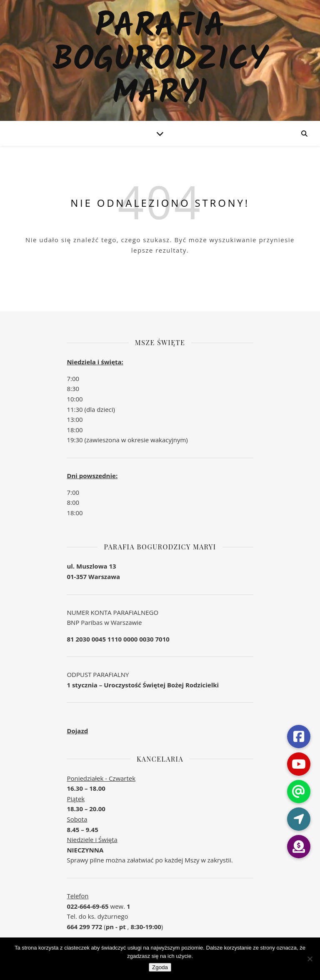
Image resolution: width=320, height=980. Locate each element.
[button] (299, 847)
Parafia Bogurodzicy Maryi (160, 60)
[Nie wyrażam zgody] (310, 959)
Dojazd (77, 731)
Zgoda (160, 967)
